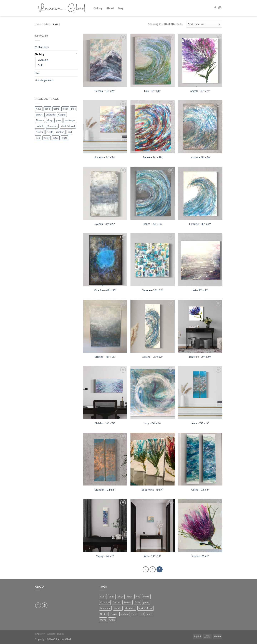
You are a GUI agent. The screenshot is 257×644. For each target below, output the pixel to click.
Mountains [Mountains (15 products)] (52, 126)
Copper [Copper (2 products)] (62, 115)
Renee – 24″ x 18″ (153, 157)
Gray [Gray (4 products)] (50, 120)
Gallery (98, 8)
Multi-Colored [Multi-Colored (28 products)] (68, 126)
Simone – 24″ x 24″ (153, 290)
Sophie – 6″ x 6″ (200, 556)
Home (38, 24)
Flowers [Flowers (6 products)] (40, 120)
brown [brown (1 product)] (39, 115)
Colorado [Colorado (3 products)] (50, 115)
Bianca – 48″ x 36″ (153, 224)
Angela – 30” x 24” (200, 91)
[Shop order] (204, 24)
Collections (42, 47)
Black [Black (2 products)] (65, 109)
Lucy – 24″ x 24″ (153, 423)
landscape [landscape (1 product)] (70, 120)
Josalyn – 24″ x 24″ (105, 157)
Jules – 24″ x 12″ (200, 423)
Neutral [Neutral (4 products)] (40, 132)
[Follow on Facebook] (215, 8)
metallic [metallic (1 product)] (40, 126)
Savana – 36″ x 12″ (153, 357)
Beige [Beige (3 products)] (56, 109)
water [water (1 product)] (46, 138)
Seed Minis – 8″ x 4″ (153, 490)
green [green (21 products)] (58, 120)
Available (43, 60)
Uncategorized (44, 80)
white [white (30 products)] (65, 138)
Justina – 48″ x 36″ (200, 157)
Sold (41, 65)
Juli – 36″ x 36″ (200, 290)
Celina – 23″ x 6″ (200, 490)
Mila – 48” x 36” (153, 91)
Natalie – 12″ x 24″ (105, 423)
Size (37, 73)
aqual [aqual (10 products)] (47, 109)
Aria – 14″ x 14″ (153, 556)
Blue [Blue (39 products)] (73, 109)
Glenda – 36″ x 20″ (105, 224)
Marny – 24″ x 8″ (105, 556)
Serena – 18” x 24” (105, 91)
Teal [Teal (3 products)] (38, 138)
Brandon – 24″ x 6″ (105, 490)
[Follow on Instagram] (220, 8)
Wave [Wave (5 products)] (56, 138)
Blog (121, 8)
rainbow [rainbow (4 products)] (60, 132)
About (110, 8)
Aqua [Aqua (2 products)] (39, 109)
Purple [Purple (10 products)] (50, 132)
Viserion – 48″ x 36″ (105, 290)
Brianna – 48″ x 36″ (105, 357)
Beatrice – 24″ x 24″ (200, 357)
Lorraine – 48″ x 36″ (200, 224)
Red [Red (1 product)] (70, 132)
